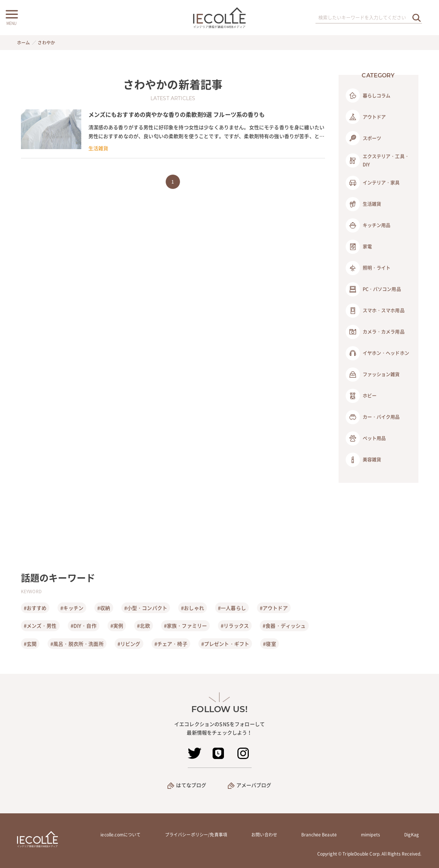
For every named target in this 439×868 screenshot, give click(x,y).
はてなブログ (191, 785)
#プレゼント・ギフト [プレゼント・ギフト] (225, 644)
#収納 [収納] (104, 608)
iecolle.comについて (120, 835)
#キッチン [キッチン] (72, 608)
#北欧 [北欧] (143, 626)
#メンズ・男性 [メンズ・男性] (40, 626)
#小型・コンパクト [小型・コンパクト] (146, 608)
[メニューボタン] (11, 17)
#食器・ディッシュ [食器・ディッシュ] (284, 626)
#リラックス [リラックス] (235, 626)
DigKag (411, 835)
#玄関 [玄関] (30, 644)
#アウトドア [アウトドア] (274, 608)
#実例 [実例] (117, 626)
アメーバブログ (254, 785)
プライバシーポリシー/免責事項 (196, 835)
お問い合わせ (264, 835)
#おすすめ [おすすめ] (35, 608)
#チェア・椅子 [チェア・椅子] (171, 644)
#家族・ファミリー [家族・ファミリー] (185, 626)
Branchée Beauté (319, 835)
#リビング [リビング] (129, 644)
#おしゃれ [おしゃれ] (193, 608)
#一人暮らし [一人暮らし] (232, 608)
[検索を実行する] (417, 18)
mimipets (371, 835)
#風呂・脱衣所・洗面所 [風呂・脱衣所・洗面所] (77, 644)
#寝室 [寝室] (269, 644)
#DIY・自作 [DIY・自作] (84, 626)
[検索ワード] (369, 18)
